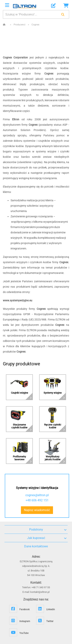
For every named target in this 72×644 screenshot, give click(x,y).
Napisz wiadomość (37, 510)
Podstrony (48, 530)
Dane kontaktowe (36, 546)
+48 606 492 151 (37, 500)
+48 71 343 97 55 (41, 587)
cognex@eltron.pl (37, 495)
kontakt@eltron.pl (40, 592)
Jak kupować (47, 538)
